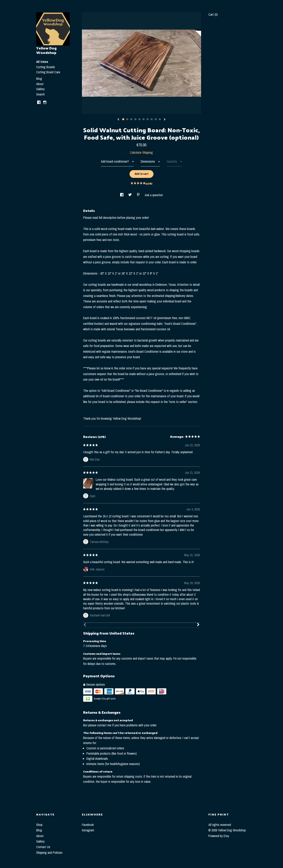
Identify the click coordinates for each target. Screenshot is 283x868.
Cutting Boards (46, 67)
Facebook (88, 825)
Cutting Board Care (48, 72)
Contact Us (43, 847)
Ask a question (154, 195)
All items (42, 62)
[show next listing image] (165, 120)
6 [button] (144, 119)
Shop (39, 825)
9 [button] (156, 119)
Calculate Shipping (141, 152)
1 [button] (123, 119)
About (40, 84)
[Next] (198, 625)
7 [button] (148, 119)
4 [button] (135, 119)
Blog (39, 79)
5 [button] (139, 119)
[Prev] (85, 625)
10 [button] (160, 119)
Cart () (213, 14)
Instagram (88, 830)
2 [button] (127, 119)
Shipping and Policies (49, 853)
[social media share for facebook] (122, 195)
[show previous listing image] (118, 120)
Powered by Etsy (219, 836)
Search (40, 94)
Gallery (40, 89)
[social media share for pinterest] (139, 195)
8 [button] (152, 119)
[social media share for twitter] (130, 195)
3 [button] (131, 119)
